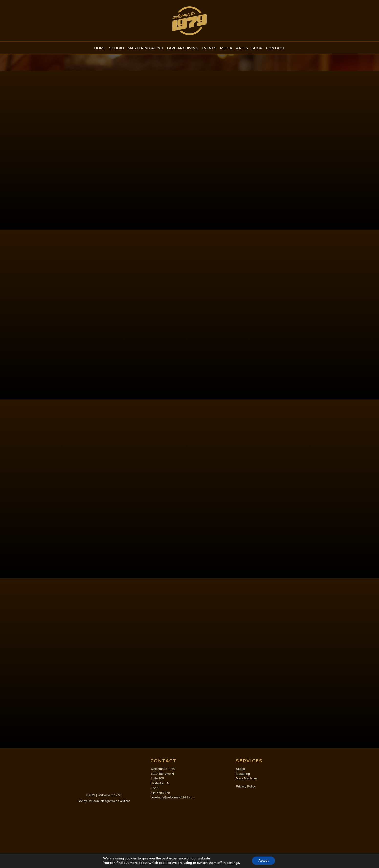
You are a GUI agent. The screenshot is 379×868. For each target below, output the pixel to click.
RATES (242, 48)
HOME (100, 48)
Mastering (243, 828)
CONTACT (275, 48)
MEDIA (226, 48)
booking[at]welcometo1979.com (173, 852)
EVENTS (209, 48)
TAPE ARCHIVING (182, 48)
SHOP (257, 48)
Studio (240, 823)
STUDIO (117, 48)
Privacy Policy (246, 841)
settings (232, 863)
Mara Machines (247, 833)
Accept (263, 860)
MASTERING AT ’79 (145, 48)
